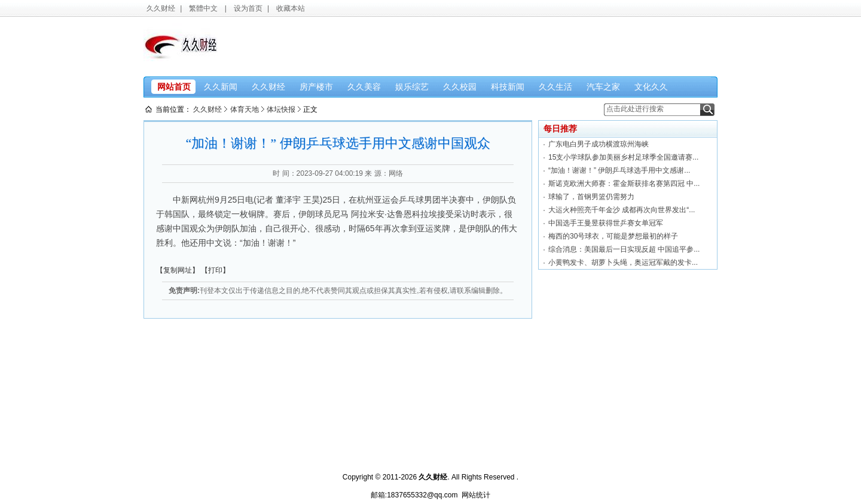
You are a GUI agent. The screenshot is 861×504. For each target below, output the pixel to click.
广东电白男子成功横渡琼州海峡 (599, 144)
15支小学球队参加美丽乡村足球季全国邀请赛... (623, 157)
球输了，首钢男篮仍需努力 (591, 197)
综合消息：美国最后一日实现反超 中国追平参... (624, 249)
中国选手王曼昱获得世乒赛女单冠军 (606, 223)
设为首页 (248, 8)
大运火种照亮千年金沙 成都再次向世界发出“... (622, 210)
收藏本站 (291, 8)
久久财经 (161, 8)
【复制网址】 (178, 270)
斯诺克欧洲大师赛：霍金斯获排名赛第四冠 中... (624, 184)
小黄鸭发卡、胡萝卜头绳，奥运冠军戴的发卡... (623, 262)
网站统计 (476, 495)
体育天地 (245, 109)
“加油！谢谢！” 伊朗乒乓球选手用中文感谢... (619, 170)
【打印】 (215, 270)
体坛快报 (281, 109)
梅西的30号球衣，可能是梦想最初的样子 (613, 236)
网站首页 (174, 87)
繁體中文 (203, 8)
